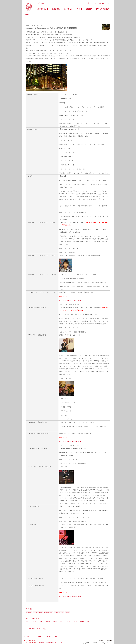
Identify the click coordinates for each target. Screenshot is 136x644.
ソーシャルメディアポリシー (51, 636)
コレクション (68, 9)
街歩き (67, 612)
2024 (41, 621)
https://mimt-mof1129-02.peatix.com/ (71, 300)
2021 (62, 621)
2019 (75, 621)
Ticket (41, 3)
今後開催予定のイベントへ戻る (37, 629)
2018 (82, 621)
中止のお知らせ (59, 612)
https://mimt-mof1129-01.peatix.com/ (71, 441)
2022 (55, 621)
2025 (35, 621)
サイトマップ (38, 636)
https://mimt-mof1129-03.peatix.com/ (71, 597)
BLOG (90, 3)
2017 (89, 621)
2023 (48, 621)
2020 (69, 621)
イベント (79, 9)
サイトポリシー (28, 636)
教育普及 (29, 612)
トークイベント (38, 612)
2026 (28, 621)
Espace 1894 (48, 612)
